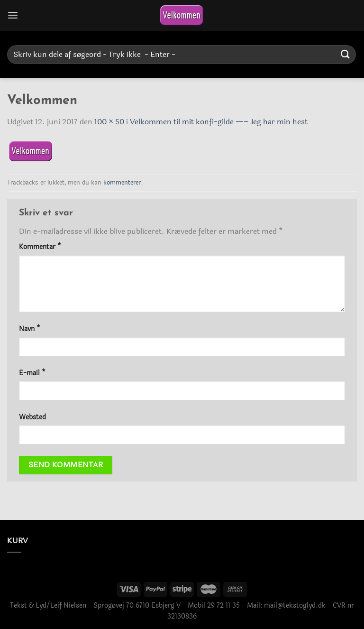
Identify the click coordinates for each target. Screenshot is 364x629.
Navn (30, 329)
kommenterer (122, 183)
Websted (32, 417)
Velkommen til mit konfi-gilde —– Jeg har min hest (219, 122)
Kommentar (40, 247)
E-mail (32, 373)
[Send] (346, 54)
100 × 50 (109, 122)
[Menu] (13, 15)
